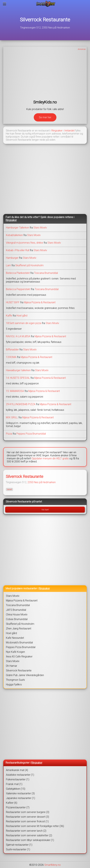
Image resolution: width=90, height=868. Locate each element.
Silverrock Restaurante (45, 20)
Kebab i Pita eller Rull (18, 250)
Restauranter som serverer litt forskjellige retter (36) (35, 826)
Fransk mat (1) (14, 784)
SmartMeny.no (53, 865)
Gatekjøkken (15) (16, 789)
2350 (30, 482)
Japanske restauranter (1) (20, 798)
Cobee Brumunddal (17, 619)
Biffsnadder (12, 350)
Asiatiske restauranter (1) (20, 775)
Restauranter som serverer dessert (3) (27, 817)
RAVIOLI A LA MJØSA (18, 336)
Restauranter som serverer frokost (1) (27, 821)
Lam (8, 265)
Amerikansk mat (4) (17, 770)
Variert (9, 489)
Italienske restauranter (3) (20, 793)
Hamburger (12, 258)
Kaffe (9, 316)
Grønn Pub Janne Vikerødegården (25, 675)
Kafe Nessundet (15, 638)
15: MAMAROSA (15, 391)
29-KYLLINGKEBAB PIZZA (21, 404)
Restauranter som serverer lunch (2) (26, 831)
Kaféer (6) (12, 803)
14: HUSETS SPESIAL (18, 378)
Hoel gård (22, 316)
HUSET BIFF (13, 302)
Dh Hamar (11, 666)
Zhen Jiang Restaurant (19, 629)
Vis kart (45, 510)
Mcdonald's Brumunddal (19, 643)
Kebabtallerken (14, 235)
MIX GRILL (12, 417)
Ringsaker (57, 131)
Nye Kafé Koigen (15, 652)
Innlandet (69, 131)
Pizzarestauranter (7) (18, 807)
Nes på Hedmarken (45, 482)
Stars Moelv (40, 228)
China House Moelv (17, 615)
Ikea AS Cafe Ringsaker (19, 657)
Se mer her (45, 117)
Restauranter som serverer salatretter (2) (29, 835)
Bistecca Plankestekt (18, 273)
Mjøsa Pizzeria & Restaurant (40, 302)
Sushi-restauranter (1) (18, 849)
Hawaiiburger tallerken (18, 370)
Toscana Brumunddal (46, 273)
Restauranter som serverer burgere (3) (28, 812)
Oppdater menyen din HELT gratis (50, 458)
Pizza (9, 434)
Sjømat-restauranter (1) (19, 845)
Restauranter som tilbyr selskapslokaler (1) (30, 840)
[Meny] (5, 4)
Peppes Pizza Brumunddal (31, 434)
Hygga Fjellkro (14, 685)
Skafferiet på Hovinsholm (29, 265)
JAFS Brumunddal (16, 610)
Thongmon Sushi (15, 680)
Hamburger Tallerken (18, 228)
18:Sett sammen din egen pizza (24, 323)
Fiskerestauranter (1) (18, 779)
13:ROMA (11, 357)
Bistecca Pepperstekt (18, 289)
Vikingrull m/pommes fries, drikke (25, 243)
